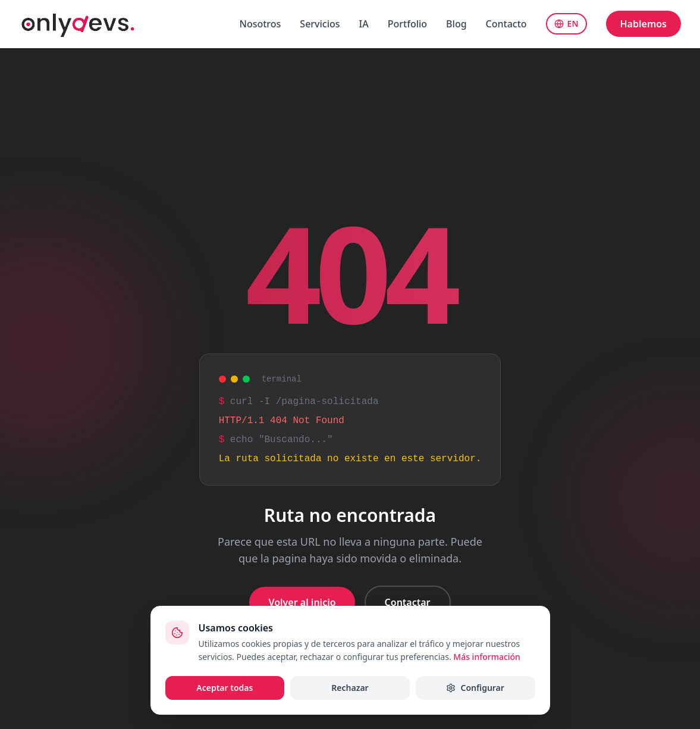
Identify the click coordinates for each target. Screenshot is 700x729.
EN (566, 24)
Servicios (320, 24)
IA (364, 24)
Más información (487, 657)
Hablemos (644, 24)
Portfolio (407, 24)
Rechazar (350, 688)
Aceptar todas (225, 688)
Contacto (506, 24)
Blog (456, 24)
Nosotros (260, 24)
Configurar (475, 688)
